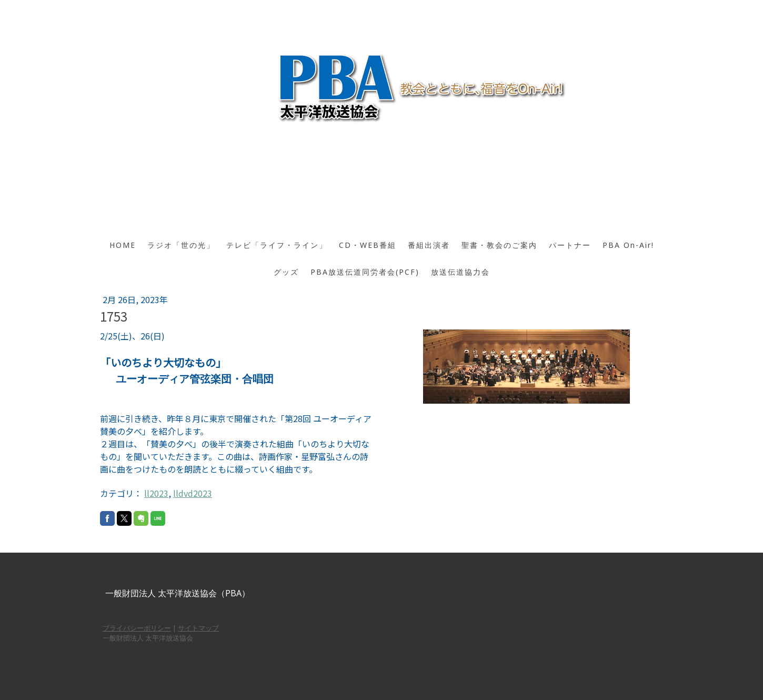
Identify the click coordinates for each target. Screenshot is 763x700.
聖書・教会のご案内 (499, 245)
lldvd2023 (193, 493)
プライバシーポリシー (137, 628)
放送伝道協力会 (460, 272)
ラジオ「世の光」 (181, 245)
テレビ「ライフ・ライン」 (277, 245)
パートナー (570, 245)
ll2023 (156, 493)
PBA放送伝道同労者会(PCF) (365, 272)
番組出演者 (429, 245)
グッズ (286, 272)
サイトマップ (198, 628)
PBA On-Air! (628, 245)
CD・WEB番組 (368, 245)
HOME (123, 245)
